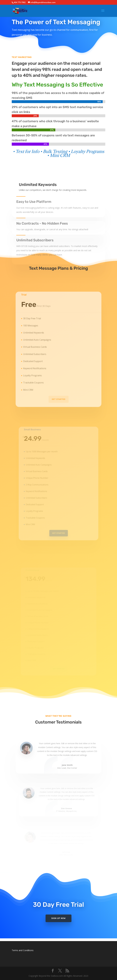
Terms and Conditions (23, 950)
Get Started (58, 393)
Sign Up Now (58, 915)
